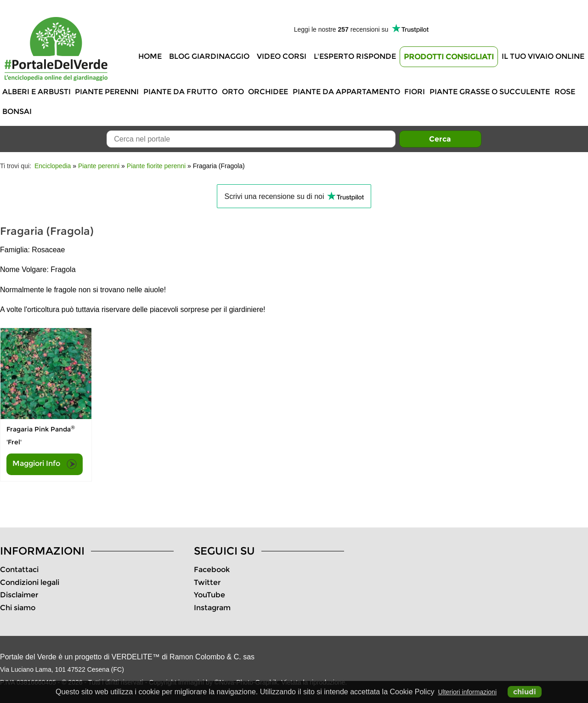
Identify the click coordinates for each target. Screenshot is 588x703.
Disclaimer (19, 595)
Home (150, 56)
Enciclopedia (53, 166)
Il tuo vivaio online (543, 56)
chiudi (525, 692)
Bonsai (17, 111)
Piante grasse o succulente (490, 92)
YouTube (209, 595)
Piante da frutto (180, 92)
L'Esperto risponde (355, 56)
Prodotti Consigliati (449, 57)
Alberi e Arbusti (37, 92)
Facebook (212, 570)
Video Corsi (282, 56)
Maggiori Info (45, 464)
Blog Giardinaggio (209, 56)
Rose (565, 92)
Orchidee (268, 92)
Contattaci (19, 570)
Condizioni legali (30, 582)
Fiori (415, 92)
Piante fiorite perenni (156, 166)
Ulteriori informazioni (467, 692)
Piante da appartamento (346, 92)
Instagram (212, 608)
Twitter (207, 582)
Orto (233, 92)
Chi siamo (18, 608)
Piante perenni (107, 92)
